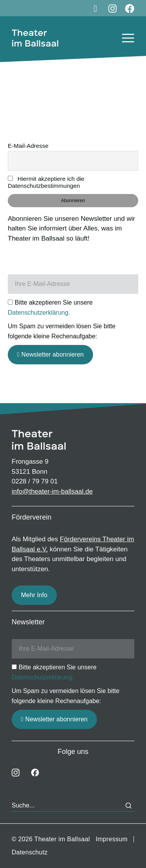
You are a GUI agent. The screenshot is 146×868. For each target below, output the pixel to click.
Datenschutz (30, 852)
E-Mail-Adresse (28, 146)
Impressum (112, 839)
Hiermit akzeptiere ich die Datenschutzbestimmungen (46, 182)
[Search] (128, 806)
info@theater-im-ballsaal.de (52, 491)
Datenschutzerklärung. (39, 313)
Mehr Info (34, 595)
